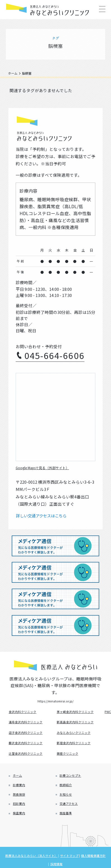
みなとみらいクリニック (77, 736)
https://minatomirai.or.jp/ (55, 702)
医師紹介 (68, 795)
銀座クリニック (70, 759)
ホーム (19, 783)
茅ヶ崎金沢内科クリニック (79, 713)
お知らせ (68, 806)
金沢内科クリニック (25, 713)
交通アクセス (71, 818)
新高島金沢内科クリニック (79, 725)
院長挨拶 (21, 806)
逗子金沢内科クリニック (29, 736)
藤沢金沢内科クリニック (29, 748)
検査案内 (21, 829)
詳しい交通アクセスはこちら (43, 516)
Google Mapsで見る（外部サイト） (49, 467)
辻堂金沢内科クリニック (29, 759)
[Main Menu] (102, 9)
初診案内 (21, 818)
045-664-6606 (54, 355)
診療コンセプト (73, 783)
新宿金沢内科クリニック (77, 748)
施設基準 (68, 829)
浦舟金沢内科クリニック (29, 725)
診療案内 (21, 795)
